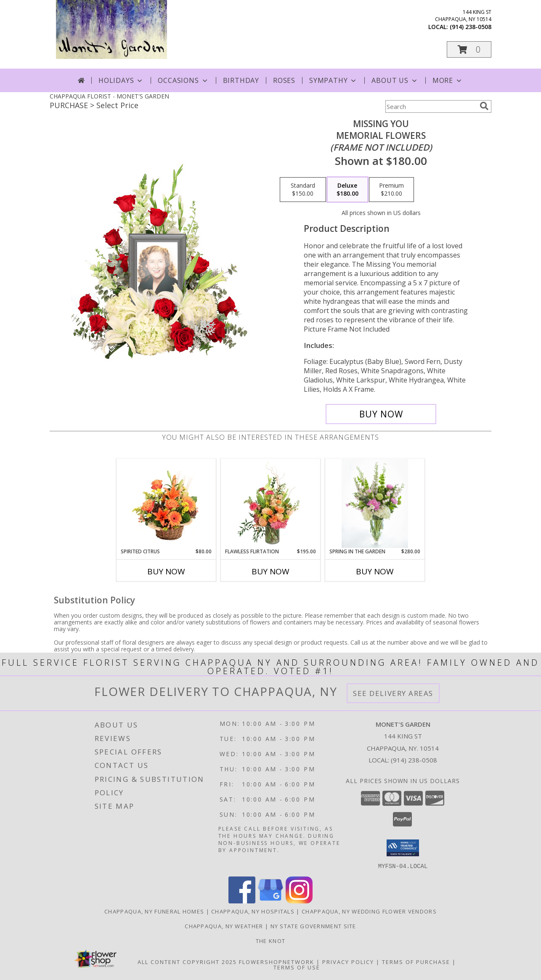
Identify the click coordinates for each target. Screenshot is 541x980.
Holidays (121, 80)
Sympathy (333, 80)
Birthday (241, 80)
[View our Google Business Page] (270, 901)
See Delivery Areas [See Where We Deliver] (393, 693)
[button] (469, 49)
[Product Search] (431, 106)
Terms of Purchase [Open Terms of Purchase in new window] (416, 961)
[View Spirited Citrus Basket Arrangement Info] (166, 503)
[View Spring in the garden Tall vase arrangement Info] (375, 503)
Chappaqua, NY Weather (224, 926)
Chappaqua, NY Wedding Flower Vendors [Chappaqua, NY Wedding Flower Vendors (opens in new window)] (369, 911)
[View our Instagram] (299, 901)
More (448, 80)
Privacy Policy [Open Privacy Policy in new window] (348, 961)
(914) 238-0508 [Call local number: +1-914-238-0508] (471, 27)
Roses (284, 80)
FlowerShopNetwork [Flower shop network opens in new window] (277, 961)
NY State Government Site (313, 926)
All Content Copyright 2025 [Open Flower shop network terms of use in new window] (187, 961)
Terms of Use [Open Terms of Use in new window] (297, 967)
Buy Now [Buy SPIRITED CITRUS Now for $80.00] (166, 571)
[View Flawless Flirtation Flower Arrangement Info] (271, 503)
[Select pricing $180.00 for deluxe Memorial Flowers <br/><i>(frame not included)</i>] (347, 190)
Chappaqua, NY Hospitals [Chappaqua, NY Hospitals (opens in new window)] (253, 911)
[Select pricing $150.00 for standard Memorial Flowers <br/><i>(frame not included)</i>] (303, 190)
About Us (395, 80)
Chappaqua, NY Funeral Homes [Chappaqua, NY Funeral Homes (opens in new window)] (154, 911)
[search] (484, 106)
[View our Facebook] (242, 901)
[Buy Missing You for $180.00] (381, 414)
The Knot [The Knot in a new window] (270, 940)
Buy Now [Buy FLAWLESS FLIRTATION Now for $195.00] (270, 571)
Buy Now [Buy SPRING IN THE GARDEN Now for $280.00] (375, 571)
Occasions (183, 80)
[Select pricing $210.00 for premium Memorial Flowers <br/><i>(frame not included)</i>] (391, 190)
